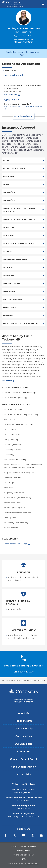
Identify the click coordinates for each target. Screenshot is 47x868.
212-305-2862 (33, 863)
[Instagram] (33, 835)
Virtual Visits (24, 775)
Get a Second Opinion (24, 767)
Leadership (23, 52)
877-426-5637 (24, 801)
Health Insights (24, 721)
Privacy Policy (24, 851)
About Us (23, 713)
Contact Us (24, 752)
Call (24, 672)
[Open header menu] (43, 4)
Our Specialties (24, 744)
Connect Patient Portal (23, 759)
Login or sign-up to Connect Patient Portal (23, 106)
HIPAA (24, 859)
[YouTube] (24, 835)
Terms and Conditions (24, 855)
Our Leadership (24, 729)
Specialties (11, 52)
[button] (24, 116)
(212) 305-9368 (24, 36)
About (22, 55)
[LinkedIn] (42, 835)
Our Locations (24, 736)
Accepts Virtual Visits (15, 75)
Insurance (35, 52)
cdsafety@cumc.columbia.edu (24, 817)
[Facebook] (6, 835)
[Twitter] (15, 835)
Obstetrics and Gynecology (15, 544)
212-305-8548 (23, 809)
